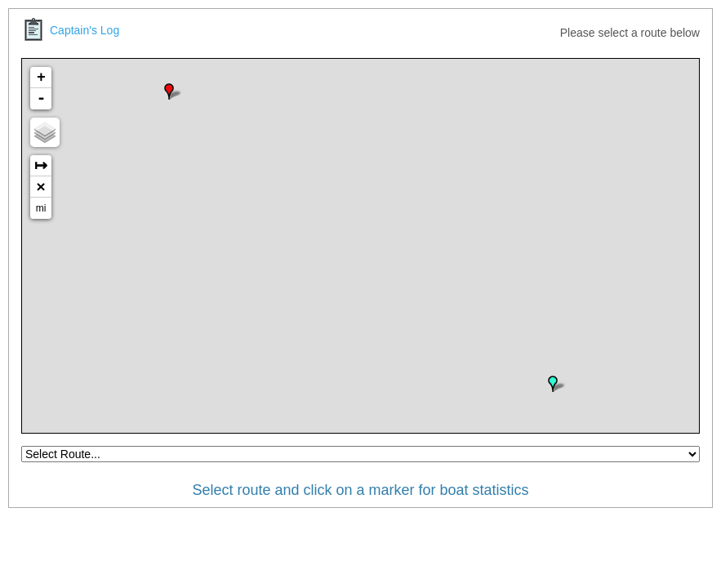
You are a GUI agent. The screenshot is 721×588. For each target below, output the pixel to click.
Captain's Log (70, 30)
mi (41, 208)
